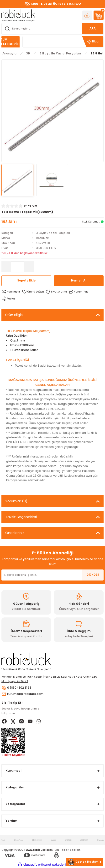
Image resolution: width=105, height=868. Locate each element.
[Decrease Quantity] (6, 267)
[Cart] (99, 15)
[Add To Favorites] (33, 292)
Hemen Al (79, 281)
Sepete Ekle (26, 281)
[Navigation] (10, 42)
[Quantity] (18, 267)
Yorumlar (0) (16, 501)
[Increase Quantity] (29, 267)
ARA (93, 29)
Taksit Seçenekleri (21, 517)
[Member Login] (87, 15)
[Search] (52, 29)
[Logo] (18, 15)
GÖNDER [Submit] (93, 575)
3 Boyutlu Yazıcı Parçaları (53, 233)
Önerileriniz (15, 533)
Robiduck (42, 238)
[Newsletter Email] (52, 575)
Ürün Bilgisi (14, 315)
